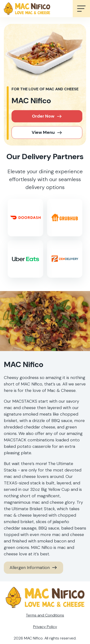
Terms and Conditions (45, 615)
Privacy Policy (45, 627)
